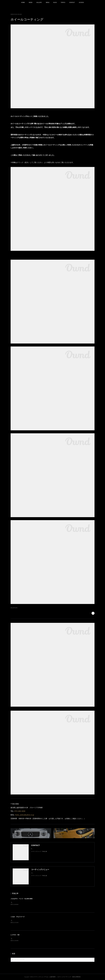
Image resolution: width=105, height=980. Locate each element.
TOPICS (63, 2)
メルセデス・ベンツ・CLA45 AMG (22, 899)
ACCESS (81, 2)
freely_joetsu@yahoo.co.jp (25, 815)
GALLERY (39, 2)
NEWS (31, 2)
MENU (48, 2)
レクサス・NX (15, 935)
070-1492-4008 (20, 811)
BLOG (55, 2)
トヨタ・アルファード (18, 917)
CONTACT (72, 2)
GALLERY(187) (14, 608)
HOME (23, 2)
